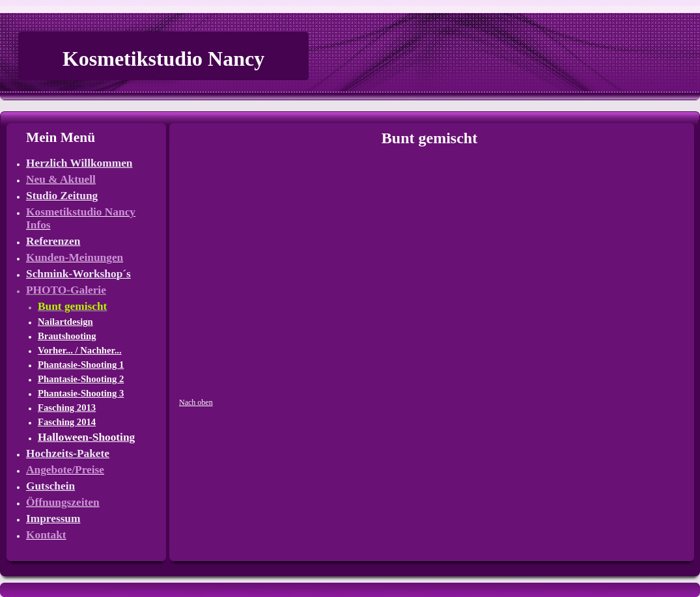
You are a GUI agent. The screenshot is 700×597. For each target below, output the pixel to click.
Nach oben (196, 402)
